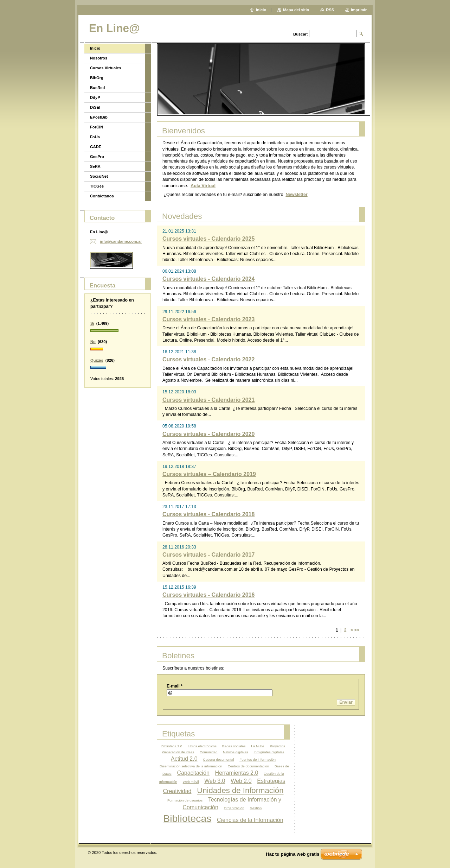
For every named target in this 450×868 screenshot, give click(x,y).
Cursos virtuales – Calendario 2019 (209, 474)
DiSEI (95, 107)
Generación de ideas (178, 752)
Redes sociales (234, 746)
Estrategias (271, 781)
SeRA (95, 166)
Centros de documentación (249, 766)
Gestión (256, 808)
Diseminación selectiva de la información (191, 766)
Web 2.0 (241, 781)
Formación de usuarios (185, 800)
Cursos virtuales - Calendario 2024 (208, 279)
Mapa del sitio (296, 10)
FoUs (95, 137)
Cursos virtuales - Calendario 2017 (208, 555)
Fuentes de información (258, 759)
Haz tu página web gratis (292, 854)
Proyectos (277, 746)
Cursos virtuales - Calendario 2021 (208, 400)
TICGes (97, 186)
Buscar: (301, 34)
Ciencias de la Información (250, 820)
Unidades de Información (240, 790)
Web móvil (191, 782)
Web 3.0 (215, 781)
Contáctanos (102, 196)
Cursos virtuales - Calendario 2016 (208, 595)
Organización (234, 808)
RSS (330, 10)
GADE (96, 147)
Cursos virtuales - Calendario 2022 (208, 359)
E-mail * (175, 686)
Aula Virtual (203, 186)
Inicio (95, 48)
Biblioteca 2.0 (172, 746)
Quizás (97, 360)
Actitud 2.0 (184, 759)
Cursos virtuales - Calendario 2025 (208, 239)
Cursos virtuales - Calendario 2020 (208, 434)
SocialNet (99, 176)
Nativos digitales (236, 752)
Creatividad (177, 791)
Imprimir (359, 10)
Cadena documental (218, 759)
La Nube (258, 746)
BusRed (97, 88)
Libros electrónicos (202, 746)
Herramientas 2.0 (237, 773)
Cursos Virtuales (106, 68)
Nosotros (99, 58)
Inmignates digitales (269, 752)
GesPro (97, 157)
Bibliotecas (187, 818)
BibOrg (97, 78)
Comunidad (208, 752)
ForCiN (97, 127)
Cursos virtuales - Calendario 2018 (208, 514)
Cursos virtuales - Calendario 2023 (208, 319)
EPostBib (99, 117)
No (93, 342)
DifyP (95, 97)
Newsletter (296, 195)
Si (92, 323)
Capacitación (193, 773)
